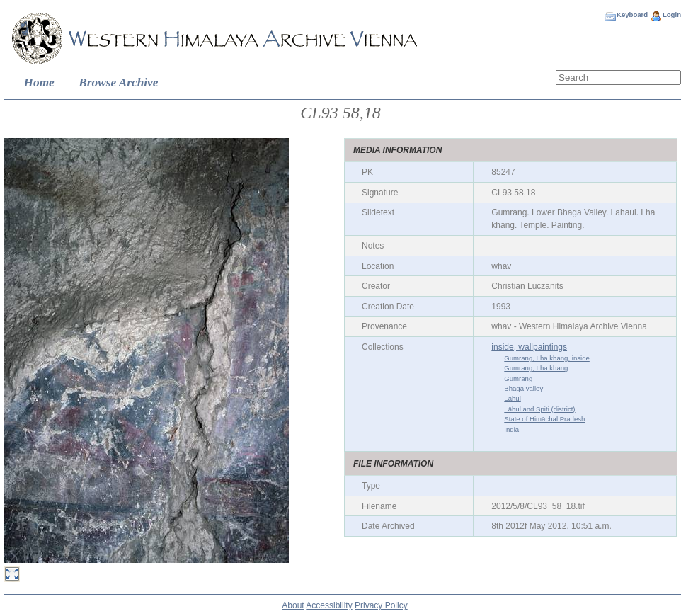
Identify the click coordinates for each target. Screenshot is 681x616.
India (511, 429)
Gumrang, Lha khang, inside (547, 358)
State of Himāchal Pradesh (544, 419)
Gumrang (518, 378)
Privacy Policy (381, 605)
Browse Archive (118, 82)
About (293, 605)
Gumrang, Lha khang (536, 368)
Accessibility (329, 605)
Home (39, 82)
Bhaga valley (523, 388)
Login (672, 15)
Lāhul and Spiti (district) (539, 409)
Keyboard (632, 15)
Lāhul (512, 398)
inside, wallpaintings (529, 347)
